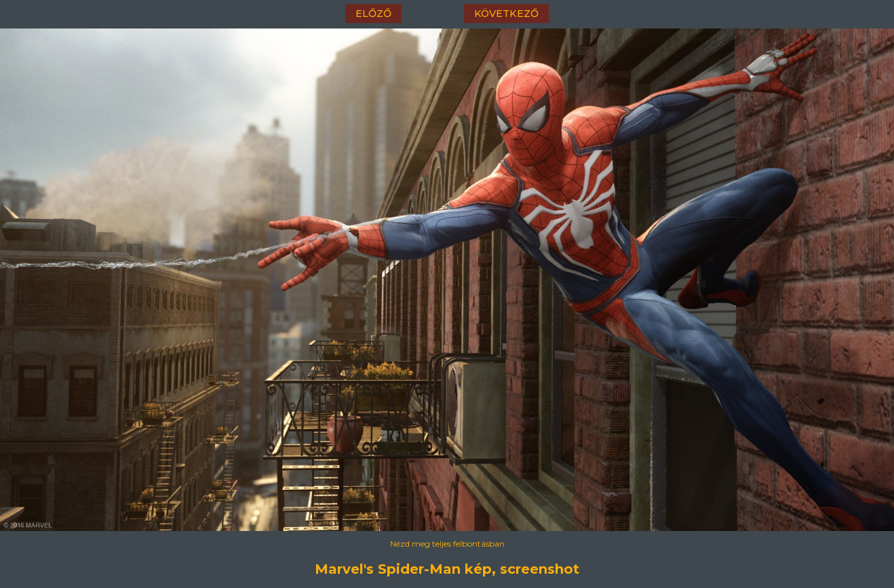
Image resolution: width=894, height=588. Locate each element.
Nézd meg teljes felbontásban (447, 544)
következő (506, 14)
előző (373, 14)
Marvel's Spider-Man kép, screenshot (447, 569)
